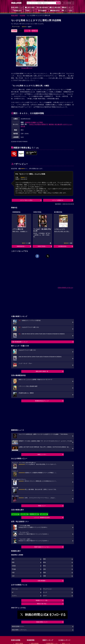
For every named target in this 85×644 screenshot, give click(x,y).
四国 (44, 573)
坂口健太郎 (58, 124)
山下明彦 (40, 122)
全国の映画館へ (42, 581)
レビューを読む (67, 11)
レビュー (27, 31)
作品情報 (22, 15)
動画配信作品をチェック (42, 401)
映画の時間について (42, 622)
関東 (44, 559)
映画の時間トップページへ (19, 630)
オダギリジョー (67, 124)
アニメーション (16, 27)
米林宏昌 (28, 122)
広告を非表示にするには (65, 288)
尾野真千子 (45, 124)
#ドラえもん (15, 514)
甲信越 (14, 569)
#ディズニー (43, 514)
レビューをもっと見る (26, 200)
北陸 (44, 569)
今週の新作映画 (42, 7)
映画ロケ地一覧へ (42, 604)
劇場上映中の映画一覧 (42, 371)
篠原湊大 (52, 124)
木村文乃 (32, 124)
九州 (13, 576)
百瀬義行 (34, 122)
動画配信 (34, 31)
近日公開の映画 (55, 7)
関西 (13, 562)
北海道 (14, 566)
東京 (13, 559)
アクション (15, 589)
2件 (27, 27)
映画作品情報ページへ (18, 626)
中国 (13, 573)
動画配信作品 (55, 11)
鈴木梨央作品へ (63, 246)
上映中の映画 (30, 7)
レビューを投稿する (58, 200)
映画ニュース (30, 11)
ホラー (45, 596)
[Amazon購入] (27, 68)
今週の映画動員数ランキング (20, 342)
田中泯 (23, 126)
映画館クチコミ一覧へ (42, 600)
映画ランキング (67, 7)
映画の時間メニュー (17, 7)
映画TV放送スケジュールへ (42, 547)
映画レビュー (42, 506)
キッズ (45, 592)
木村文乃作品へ (42, 246)
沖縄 (44, 576)
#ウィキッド (24, 514)
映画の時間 (14, 15)
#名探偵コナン (34, 514)
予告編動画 (42, 11)
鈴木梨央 (38, 124)
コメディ (14, 596)
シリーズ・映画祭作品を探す (42, 517)
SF (13, 592)
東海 (44, 562)
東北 (44, 566)
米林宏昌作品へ (21, 246)
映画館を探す (17, 11)
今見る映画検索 (67, 3)
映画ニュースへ (42, 454)
